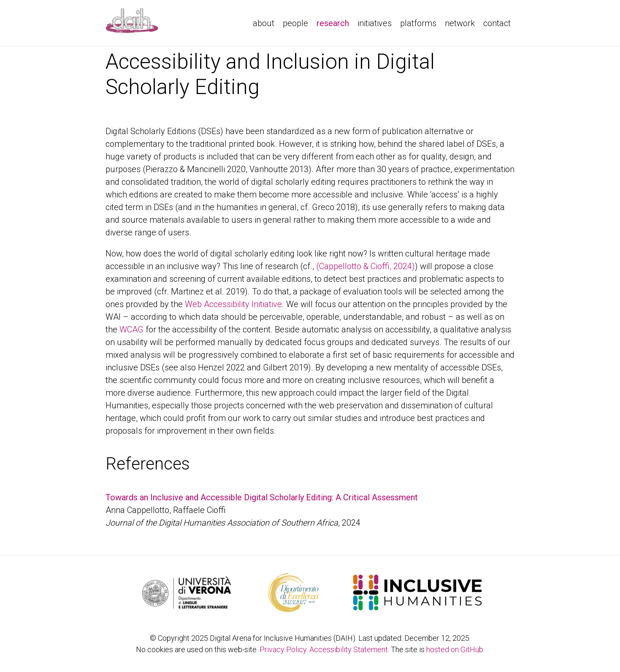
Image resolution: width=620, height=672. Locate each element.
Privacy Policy (283, 649)
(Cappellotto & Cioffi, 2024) (366, 266)
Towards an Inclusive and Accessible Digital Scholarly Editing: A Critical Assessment (262, 497)
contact (497, 23)
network (460, 23)
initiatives (375, 23)
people (295, 23)
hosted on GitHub (455, 649)
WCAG (131, 329)
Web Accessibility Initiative (233, 304)
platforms (418, 23)
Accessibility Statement (349, 649)
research (335, 22)
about (264, 23)
